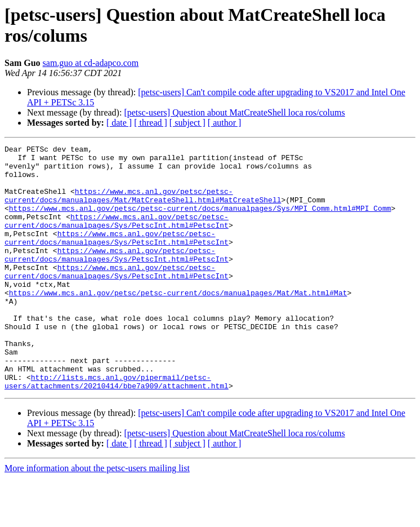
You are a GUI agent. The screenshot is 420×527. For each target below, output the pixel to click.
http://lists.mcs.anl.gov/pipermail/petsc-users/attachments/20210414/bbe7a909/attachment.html (117, 429)
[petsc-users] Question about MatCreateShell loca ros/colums (234, 112)
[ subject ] (187, 123)
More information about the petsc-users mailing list (97, 517)
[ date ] (119, 123)
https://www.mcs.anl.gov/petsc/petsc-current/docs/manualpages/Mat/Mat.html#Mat (178, 323)
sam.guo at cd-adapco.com (91, 63)
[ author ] (225, 123)
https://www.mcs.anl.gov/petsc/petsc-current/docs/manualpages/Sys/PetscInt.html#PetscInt (117, 237)
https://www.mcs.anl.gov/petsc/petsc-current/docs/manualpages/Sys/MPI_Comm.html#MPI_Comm (200, 222)
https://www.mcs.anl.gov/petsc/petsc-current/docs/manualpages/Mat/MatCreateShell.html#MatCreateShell (143, 206)
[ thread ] (151, 123)
